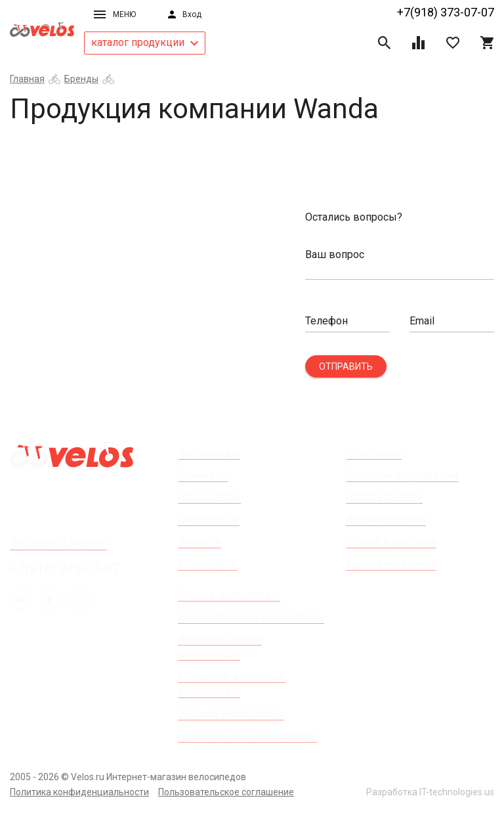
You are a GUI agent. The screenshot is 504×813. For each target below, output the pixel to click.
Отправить (346, 366)
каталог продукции (145, 42)
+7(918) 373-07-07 (446, 12)
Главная (27, 79)
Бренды (81, 79)
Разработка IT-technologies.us (430, 792)
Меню (115, 14)
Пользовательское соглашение (226, 792)
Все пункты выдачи (58, 541)
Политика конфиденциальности (79, 792)
